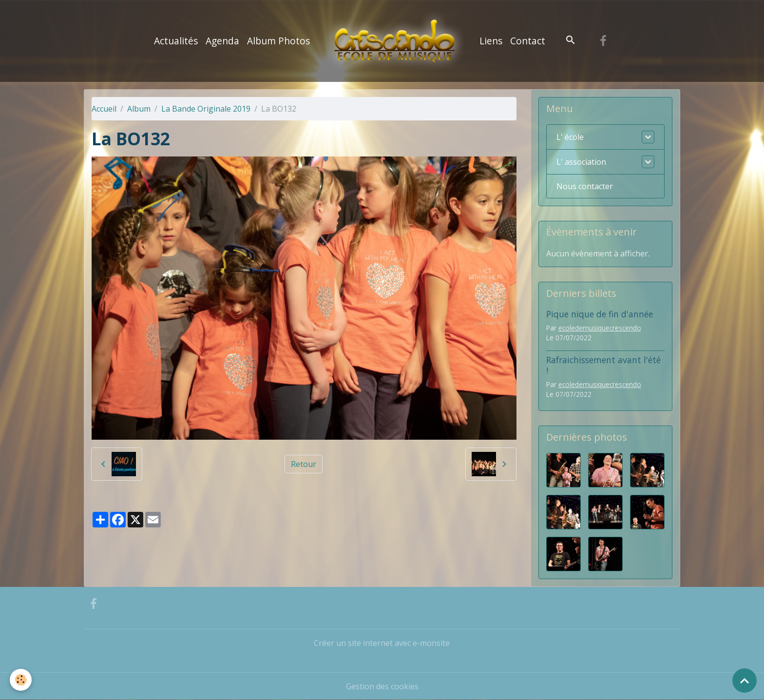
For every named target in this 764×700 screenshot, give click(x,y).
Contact (528, 41)
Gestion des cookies (382, 686)
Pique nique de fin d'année (600, 314)
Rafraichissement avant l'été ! (603, 365)
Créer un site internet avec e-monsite (382, 643)
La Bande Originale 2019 (206, 109)
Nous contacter (585, 186)
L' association (581, 162)
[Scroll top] (745, 681)
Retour (304, 464)
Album (139, 109)
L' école (570, 137)
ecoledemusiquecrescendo (600, 328)
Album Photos (278, 41)
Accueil (104, 109)
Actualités (176, 41)
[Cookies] (21, 680)
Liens (491, 41)
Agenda (222, 41)
